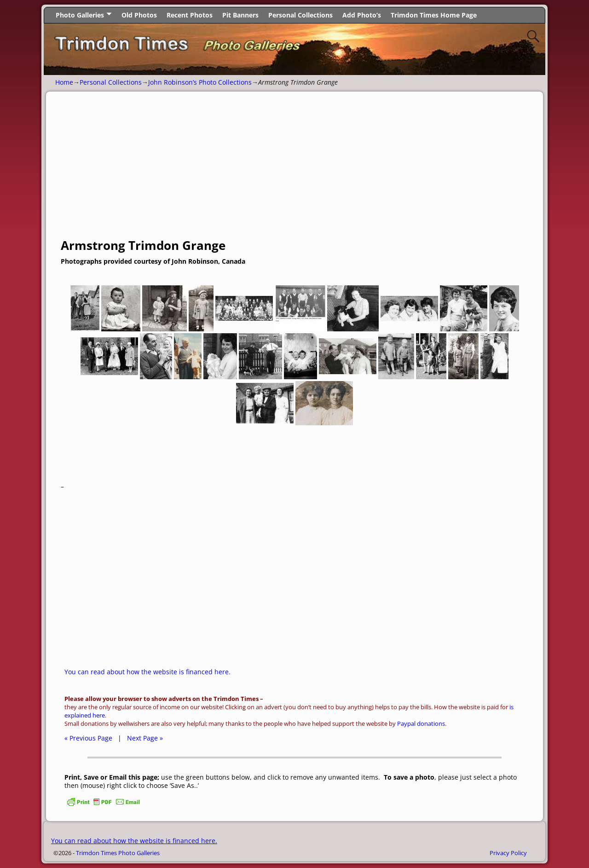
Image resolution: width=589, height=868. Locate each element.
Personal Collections (300, 15)
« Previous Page (88, 738)
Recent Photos (190, 15)
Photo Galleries (80, 15)
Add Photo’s (362, 15)
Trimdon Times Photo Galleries (118, 853)
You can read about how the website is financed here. (147, 672)
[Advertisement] (295, 170)
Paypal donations (421, 724)
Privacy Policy (508, 853)
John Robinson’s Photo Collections (200, 82)
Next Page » (145, 738)
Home (64, 82)
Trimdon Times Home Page (434, 15)
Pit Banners (240, 15)
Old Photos (139, 15)
